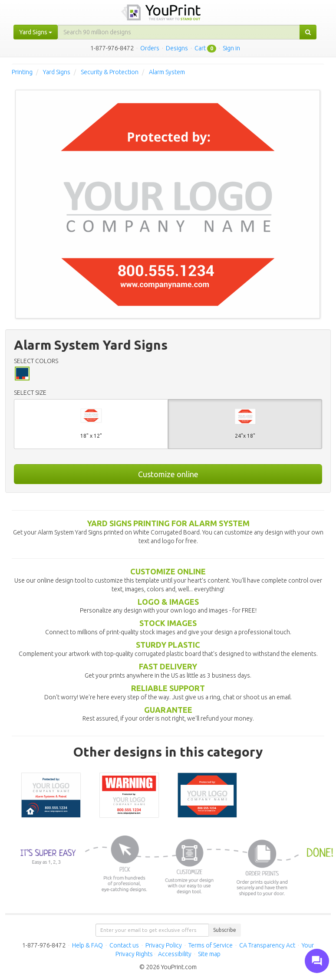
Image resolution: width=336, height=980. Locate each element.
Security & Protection (110, 72)
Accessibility (175, 954)
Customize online (168, 474)
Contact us (124, 945)
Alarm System (167, 72)
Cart (200, 48)
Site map (209, 954)
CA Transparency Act (267, 945)
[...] (179, 32)
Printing (22, 72)
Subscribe (225, 930)
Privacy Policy (164, 945)
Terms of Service (211, 945)
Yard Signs (57, 72)
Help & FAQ (87, 945)
